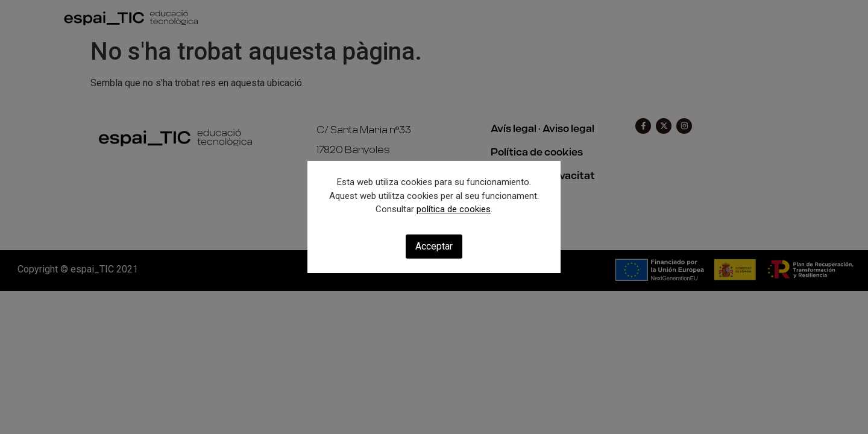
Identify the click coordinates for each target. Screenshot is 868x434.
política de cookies (454, 209)
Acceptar (434, 246)
